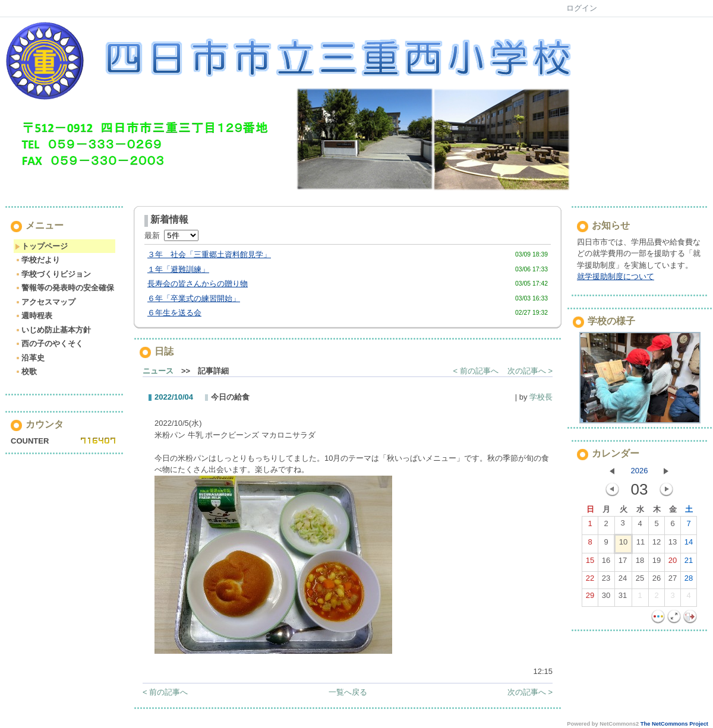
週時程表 (34, 316)
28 (689, 581)
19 (657, 563)
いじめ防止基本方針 (53, 330)
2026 (640, 471)
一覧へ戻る (348, 692)
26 (657, 581)
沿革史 (30, 358)
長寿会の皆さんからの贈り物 (198, 284)
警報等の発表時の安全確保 (64, 288)
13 (673, 545)
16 (606, 563)
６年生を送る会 (174, 313)
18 (640, 563)
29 (590, 598)
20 (673, 563)
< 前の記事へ (476, 371)
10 (623, 545)
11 (641, 545)
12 (657, 545)
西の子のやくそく (49, 344)
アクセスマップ (45, 302)
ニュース (158, 371)
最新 (171, 235)
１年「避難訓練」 (178, 269)
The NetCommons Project (674, 724)
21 (689, 563)
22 (590, 581)
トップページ (41, 246)
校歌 (26, 371)
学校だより (37, 260)
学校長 (541, 397)
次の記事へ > (530, 371)
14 (689, 545)
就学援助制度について (616, 276)
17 (623, 563)
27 (673, 581)
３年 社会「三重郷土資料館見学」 (209, 254)
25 (640, 581)
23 (606, 581)
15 (590, 563)
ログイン (582, 8)
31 (623, 598)
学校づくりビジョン (53, 274)
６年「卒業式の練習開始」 (194, 298)
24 (623, 581)
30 (606, 598)
